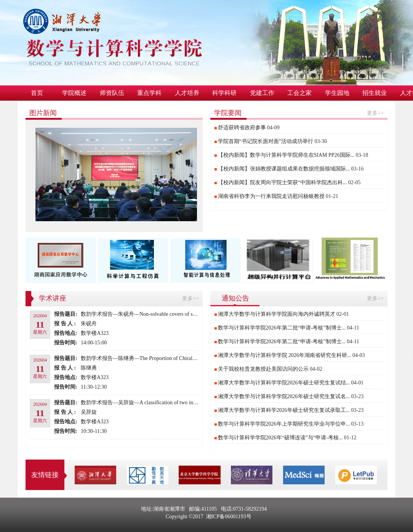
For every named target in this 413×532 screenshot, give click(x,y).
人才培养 (187, 93)
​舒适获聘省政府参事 (242, 128)
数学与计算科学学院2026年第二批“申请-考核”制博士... (282, 328)
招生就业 (375, 93)
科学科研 (224, 93)
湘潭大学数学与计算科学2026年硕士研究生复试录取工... (284, 410)
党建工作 (262, 93)
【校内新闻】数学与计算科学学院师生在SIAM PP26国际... (286, 155)
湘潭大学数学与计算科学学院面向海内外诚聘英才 (277, 314)
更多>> (375, 113)
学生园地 (337, 93)
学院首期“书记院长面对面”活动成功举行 (266, 141)
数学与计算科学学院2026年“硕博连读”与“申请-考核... (280, 438)
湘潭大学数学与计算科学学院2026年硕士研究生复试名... (284, 396)
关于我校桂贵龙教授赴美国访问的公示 (263, 369)
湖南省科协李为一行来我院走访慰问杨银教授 (271, 196)
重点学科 (149, 93)
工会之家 (299, 93)
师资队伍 (112, 93)
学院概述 (74, 93)
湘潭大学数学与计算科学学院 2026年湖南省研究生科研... (285, 355)
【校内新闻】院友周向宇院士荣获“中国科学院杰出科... (283, 182)
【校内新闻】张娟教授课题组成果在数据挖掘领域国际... (284, 169)
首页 (37, 93)
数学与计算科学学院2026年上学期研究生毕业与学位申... (284, 424)
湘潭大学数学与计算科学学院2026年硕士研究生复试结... (284, 383)
